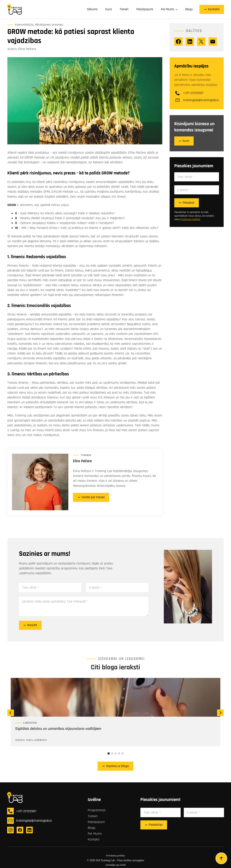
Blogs (189, 9)
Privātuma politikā (190, 219)
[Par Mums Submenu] (178, 9)
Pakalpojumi (145, 9)
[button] (11, 713)
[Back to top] (221, 858)
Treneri (124, 9)
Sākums (92, 9)
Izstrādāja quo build (115, 865)
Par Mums (167, 9)
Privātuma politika (115, 856)
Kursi (109, 9)
